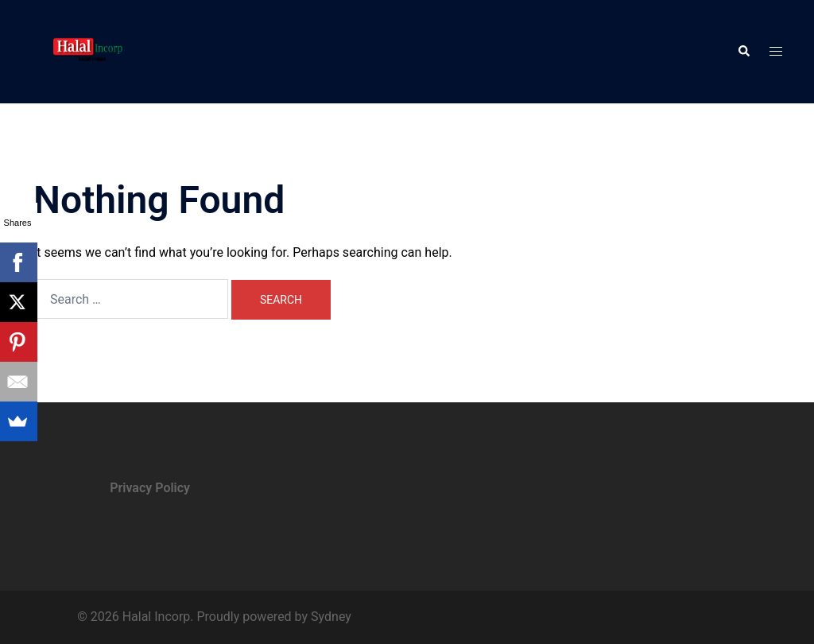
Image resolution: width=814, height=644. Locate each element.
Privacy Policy (150, 488)
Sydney (331, 617)
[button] (743, 52)
